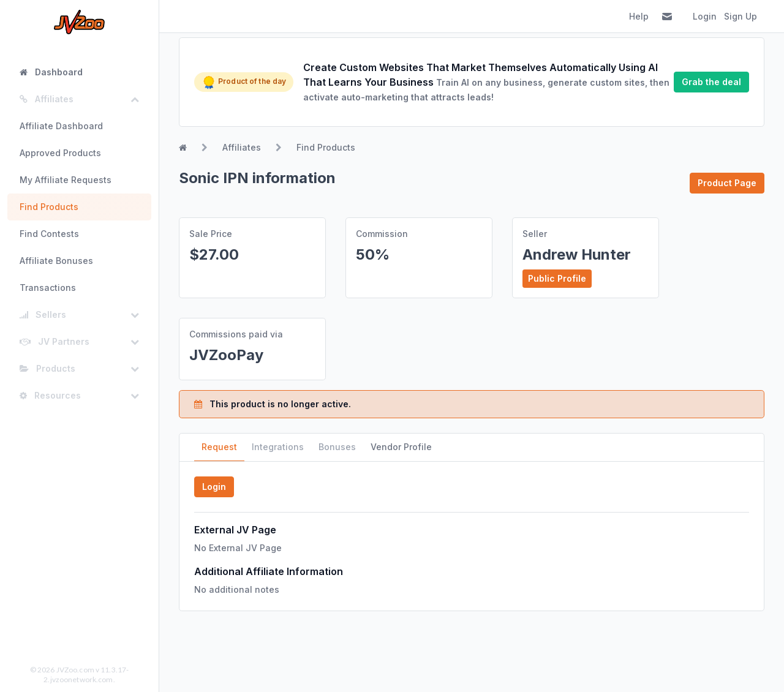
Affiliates (242, 147)
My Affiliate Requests (66, 180)
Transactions (48, 288)
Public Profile (557, 278)
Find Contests (49, 234)
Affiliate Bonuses (56, 261)
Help (639, 16)
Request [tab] (219, 447)
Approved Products (60, 153)
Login (705, 16)
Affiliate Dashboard (61, 126)
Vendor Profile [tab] (401, 447)
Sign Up (741, 16)
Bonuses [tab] (337, 447)
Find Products (49, 207)
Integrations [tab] (278, 447)
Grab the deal (711, 82)
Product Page (727, 183)
